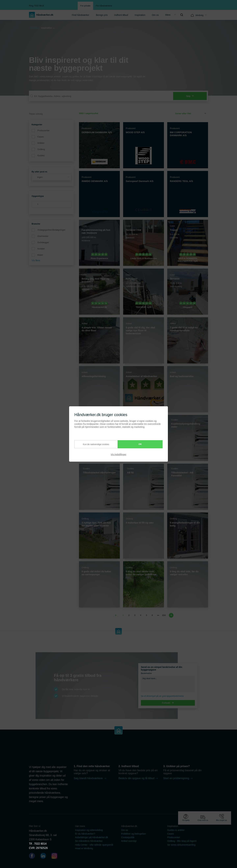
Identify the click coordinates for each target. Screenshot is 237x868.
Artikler (41, 143)
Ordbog (41, 149)
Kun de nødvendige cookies (93, 444)
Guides (41, 156)
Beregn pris (102, 15)
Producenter (43, 130)
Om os (155, 15)
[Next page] (171, 615)
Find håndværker (81, 15)
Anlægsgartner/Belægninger (51, 230)
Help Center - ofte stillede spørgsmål (94, 845)
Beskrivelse (146, 673)
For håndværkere (104, 6)
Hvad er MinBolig (84, 848)
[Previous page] (116, 615)
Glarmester (43, 236)
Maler (40, 255)
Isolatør (41, 249)
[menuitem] (81, 15)
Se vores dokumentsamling (181, 845)
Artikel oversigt (129, 841)
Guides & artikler (176, 830)
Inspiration (140, 15)
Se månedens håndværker (89, 841)
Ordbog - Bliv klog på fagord (182, 841)
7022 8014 (40, 844)
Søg (190, 96)
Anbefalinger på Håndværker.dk (92, 837)
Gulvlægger (43, 242)
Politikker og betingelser (134, 834)
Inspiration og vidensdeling (89, 830)
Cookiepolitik (128, 837)
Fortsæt (168, 703)
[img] (182, 15)
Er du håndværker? (85, 834)
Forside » (35, 28)
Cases (41, 137)
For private (85, 6)
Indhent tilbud (121, 15)
